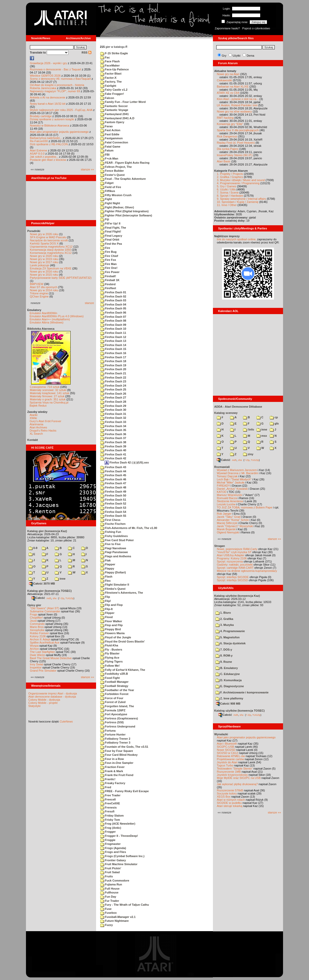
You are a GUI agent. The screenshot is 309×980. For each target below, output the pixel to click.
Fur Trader (110, 901)
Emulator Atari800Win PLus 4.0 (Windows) (57, 316)
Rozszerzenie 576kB (230, 790)
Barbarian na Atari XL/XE (233, 87)
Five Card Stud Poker (117, 540)
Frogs (33, 614)
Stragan (220, 546)
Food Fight (110, 678)
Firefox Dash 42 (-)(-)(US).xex (127, 462)
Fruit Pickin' (111, 868)
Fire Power (110, 272)
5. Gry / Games (227, 186)
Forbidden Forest (114, 694)
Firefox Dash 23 (113, 381)
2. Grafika (224, 619)
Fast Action (110, 130)
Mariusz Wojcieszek (229, 495)
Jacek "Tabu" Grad (229, 517)
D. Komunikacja (229, 680)
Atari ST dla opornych (44, 287)
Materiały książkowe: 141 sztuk (50, 393)
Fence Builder (112, 171)
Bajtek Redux (38, 406)
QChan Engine (39, 296)
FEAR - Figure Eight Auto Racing (125, 163)
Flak (105, 560)
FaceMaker (110, 65)
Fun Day (108, 897)
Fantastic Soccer (114, 106)
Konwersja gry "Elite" (230, 124)
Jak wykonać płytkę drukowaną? (237, 784)
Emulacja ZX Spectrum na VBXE (51, 268)
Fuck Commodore (115, 880)
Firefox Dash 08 (113, 321)
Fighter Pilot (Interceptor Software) (126, 215)
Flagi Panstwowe (114, 552)
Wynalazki (221, 734)
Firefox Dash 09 (113, 325)
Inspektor (36, 667)
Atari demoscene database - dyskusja (52, 697)
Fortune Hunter (113, 734)
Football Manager (114, 682)
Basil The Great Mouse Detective (51, 658)
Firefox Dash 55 (113, 516)
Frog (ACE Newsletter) (118, 824)
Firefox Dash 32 (113, 418)
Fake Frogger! (112, 94)
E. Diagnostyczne (230, 686)
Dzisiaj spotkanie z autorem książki (52, 119)
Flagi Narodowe (113, 548)
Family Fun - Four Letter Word (123, 102)
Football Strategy (114, 686)
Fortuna (108, 731)
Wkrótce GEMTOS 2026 (45, 76)
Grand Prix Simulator (43, 671)
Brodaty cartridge (41, 116)
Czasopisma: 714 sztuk (45, 387)
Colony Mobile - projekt (43, 703)
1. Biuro (223, 613)
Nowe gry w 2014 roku (44, 290)
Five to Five (110, 544)
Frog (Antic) (111, 828)
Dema (250, 56)
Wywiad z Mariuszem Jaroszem (237, 470)
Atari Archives (38, 427)
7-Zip (61, 598)
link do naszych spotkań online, (237, 239)
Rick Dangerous (227, 136)
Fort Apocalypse (114, 714)
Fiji (105, 219)
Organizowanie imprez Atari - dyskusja (53, 693)
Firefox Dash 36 (113, 434)
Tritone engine (39, 293)
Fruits (107, 876)
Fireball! (108, 276)
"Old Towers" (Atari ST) (45, 608)
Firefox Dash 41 (113, 454)
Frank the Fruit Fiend (117, 775)
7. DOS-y (224, 650)
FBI (105, 155)
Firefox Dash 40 (113, 450)
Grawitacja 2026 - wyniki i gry (48, 63)
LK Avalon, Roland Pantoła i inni (237, 105)
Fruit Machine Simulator (119, 864)
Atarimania (36, 424)
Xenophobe (37, 630)
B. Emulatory (227, 668)
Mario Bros (37, 627)
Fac (105, 57)
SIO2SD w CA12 (227, 753)
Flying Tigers (111, 661)
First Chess (110, 520)
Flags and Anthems (116, 556)
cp (274, 417)
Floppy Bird (110, 629)
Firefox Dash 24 (113, 386)
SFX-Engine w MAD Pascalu (48, 237)
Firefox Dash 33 (113, 422)
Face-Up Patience (115, 69)
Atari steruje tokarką (230, 806)
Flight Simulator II (115, 585)
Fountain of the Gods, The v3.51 (124, 747)
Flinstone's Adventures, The (122, 593)
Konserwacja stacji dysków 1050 (50, 250)
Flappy (107, 568)
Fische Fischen (113, 524)
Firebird (108, 284)
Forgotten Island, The (117, 706)
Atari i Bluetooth (227, 744)
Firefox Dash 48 (113, 487)
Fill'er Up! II (110, 223)
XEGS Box (224, 797)
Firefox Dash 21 (113, 373)
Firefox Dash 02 (113, 296)
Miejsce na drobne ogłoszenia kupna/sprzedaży (247, 571)
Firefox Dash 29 (113, 406)
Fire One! (109, 268)
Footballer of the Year (117, 690)
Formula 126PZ (113, 710)
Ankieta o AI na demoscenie (48, 97)
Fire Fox (108, 260)
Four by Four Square (117, 751)
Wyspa (34, 646)
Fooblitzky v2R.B (114, 674)
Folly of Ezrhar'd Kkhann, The (123, 670)
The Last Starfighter (42, 652)
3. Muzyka (225, 625)
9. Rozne (224, 662)
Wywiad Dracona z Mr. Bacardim (237, 473)
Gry (224, 56)
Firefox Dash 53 (113, 508)
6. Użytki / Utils (226, 189)
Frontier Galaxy (113, 860)
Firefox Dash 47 (113, 483)
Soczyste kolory (227, 793)
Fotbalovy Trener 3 (115, 743)
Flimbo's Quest (113, 589)
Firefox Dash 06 (113, 313)
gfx (274, 423)
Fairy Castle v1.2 (114, 90)
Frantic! (108, 779)
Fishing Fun (111, 532)
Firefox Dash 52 (113, 504)
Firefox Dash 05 (113, 308)
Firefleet (108, 288)
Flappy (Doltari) (113, 572)
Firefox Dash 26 (113, 394)
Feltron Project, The (116, 167)
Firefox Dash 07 (113, 317)
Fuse (106, 909)
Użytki (237, 56)
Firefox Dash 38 (113, 442)
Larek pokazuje (40, 265)
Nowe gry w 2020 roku (44, 256)
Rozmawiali (222, 467)
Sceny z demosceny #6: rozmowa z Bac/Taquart (60, 79)
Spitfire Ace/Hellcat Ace (45, 643)
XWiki (33, 418)
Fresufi (107, 811)
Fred (106, 787)
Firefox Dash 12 (113, 337)
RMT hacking (225, 118)
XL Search (36, 434)
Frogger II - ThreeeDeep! (119, 836)
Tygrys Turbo (225, 765)
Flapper (108, 564)
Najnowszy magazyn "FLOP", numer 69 (55, 91)
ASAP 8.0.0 (37, 154)
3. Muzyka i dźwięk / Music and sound (241, 180)
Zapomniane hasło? (227, 28)
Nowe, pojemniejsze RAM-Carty (237, 549)
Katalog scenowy (226, 413)
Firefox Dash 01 (113, 292)
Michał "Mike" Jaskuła (231, 482)
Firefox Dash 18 (113, 361)
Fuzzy (107, 925)
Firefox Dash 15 (113, 349)
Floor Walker (111, 621)
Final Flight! (111, 231)
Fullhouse (109, 892)
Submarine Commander (45, 611)
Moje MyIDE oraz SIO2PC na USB (239, 778)
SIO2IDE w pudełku (229, 803)
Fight (106, 199)
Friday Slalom (112, 816)
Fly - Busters (111, 650)
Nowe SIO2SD (226, 750)
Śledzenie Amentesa (230, 501)
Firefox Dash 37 (113, 438)
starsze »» (87, 169)
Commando (37, 624)
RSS (86, 52)
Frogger (108, 832)
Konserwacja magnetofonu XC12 (51, 253)
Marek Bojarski (226, 529)
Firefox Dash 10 (113, 329)
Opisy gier (34, 605)
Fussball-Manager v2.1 (118, 917)
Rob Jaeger (224, 514)
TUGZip (70, 598)
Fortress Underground (118, 726)
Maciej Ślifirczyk (227, 523)
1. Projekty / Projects (230, 174)
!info (248, 429)
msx (262, 436)
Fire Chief (109, 256)
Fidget (107, 183)
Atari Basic (224, 161)
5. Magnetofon (228, 637)
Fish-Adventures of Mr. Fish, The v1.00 (129, 528)
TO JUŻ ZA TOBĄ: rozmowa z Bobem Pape (244, 507)
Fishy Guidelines (114, 536)
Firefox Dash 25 (113, 389)
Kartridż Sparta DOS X (44, 243)
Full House (110, 889)
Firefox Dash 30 (113, 410)
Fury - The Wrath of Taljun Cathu (125, 905)
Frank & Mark (112, 771)
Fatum (107, 150)
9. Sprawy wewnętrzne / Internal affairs (241, 199)
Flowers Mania (112, 633)
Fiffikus (108, 191)
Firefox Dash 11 (113, 333)
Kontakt (33, 440)
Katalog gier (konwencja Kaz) (47, 531)
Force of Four (112, 698)
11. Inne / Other (227, 205)
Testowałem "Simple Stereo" (235, 769)
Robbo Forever (39, 633)
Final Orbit (110, 240)
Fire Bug (108, 252)
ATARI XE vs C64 (228, 93)
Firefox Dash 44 (113, 471)
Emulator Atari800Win (43, 313)
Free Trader (110, 795)
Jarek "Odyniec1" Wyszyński (235, 526)
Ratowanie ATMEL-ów (231, 756)
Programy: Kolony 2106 (232, 558)
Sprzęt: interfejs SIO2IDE (233, 577)
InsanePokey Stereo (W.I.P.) (235, 155)
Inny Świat (36, 664)
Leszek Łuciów (226, 504)
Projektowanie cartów (230, 759)
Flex (105, 581)
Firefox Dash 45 (113, 475)
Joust (33, 621)
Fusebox (108, 913)
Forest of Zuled (113, 702)
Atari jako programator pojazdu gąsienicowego (59, 132)
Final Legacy (111, 236)
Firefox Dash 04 (113, 304)
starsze (89, 303)
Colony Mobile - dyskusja (44, 700)
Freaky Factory (113, 783)
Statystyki (34, 706)
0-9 (33, 548)
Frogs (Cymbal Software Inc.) (122, 856)
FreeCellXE (110, 803)
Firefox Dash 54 (113, 512)
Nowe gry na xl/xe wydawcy (234, 111)
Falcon (107, 98)
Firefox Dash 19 (113, 365)
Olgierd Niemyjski (228, 532)
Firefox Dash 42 (113, 458)
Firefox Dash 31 (113, 414)
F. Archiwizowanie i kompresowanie (242, 692)
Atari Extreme (39, 150)
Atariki (34, 415)
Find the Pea (111, 244)
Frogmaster (110, 844)
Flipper (107, 613)
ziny (248, 454)
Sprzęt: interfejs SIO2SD (232, 580)
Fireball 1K (110, 280)
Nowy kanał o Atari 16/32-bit (48, 104)
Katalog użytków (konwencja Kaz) (237, 596)
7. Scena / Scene (228, 193)
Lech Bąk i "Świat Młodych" (234, 479)
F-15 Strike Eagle (114, 53)
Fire (105, 248)
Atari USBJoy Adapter (231, 555)
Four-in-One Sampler (117, 763)
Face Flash (110, 61)
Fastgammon (112, 138)
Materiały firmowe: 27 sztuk (47, 396)
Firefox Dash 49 (113, 492)
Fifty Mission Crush (116, 195)
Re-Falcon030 (39, 141)
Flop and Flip (112, 625)
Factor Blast (111, 74)
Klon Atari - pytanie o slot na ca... (238, 99)
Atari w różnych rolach (231, 800)
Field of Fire (111, 187)
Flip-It (106, 609)
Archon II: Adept (40, 639)
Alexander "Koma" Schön (233, 520)
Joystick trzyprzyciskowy (232, 775)
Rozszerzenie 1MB (229, 772)
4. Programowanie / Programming (238, 183)
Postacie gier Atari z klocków (48, 160)
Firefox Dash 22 (113, 378)
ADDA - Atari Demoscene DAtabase (238, 407)
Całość (38, 598)
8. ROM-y (224, 655)
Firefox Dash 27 (113, 398)
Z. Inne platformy (229, 698)
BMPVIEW (37, 284)
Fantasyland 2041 (115, 114)
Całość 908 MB (228, 704)
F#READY (223, 486)
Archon (34, 649)
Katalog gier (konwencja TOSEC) (49, 591)
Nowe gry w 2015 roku (44, 275)
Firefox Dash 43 (113, 467)
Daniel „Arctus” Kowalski (232, 489)
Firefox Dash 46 (113, 479)
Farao (106, 126)
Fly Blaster (110, 653)
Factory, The (111, 82)
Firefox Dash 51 (113, 500)
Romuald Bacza (227, 498)
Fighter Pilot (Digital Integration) (124, 211)
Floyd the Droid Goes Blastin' (123, 641)
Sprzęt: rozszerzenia (230, 561)
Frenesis (108, 807)
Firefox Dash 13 (113, 341)
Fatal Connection (114, 142)
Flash (106, 577)
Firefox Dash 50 (113, 495)
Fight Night (110, 203)
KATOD (222, 492)
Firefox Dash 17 (113, 357)
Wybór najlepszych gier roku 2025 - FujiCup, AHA (61, 110)
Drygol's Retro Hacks (43, 431)
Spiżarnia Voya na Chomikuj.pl (49, 402)
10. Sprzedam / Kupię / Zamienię (238, 202)
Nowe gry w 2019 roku (44, 259)
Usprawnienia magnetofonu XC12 (51, 247)
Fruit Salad (110, 872)
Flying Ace (110, 658)
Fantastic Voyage (114, 110)
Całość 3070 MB (42, 584)
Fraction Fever (112, 767)
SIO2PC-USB (226, 747)
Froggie (108, 840)
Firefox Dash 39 (113, 446)
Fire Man (108, 264)
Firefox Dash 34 (113, 426)
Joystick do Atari (227, 762)
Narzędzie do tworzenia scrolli (49, 240)
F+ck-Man (109, 158)
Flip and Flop (112, 605)
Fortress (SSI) (112, 722)
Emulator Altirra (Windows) (46, 322)
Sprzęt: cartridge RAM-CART (235, 568)
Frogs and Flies (113, 852)
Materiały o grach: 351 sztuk (48, 399)
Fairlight (108, 86)
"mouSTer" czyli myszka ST (234, 552)
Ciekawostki (224, 80)
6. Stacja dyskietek (231, 643)
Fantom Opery (112, 122)
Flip (105, 597)
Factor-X (108, 78)
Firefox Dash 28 (113, 402)
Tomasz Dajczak (227, 476)
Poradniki (34, 231)
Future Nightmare (115, 921)
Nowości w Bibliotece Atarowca (50, 125)
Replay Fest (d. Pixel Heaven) (236, 143)
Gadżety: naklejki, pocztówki (235, 565)
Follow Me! (110, 666)
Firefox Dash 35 (113, 430)
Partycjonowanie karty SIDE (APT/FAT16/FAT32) (61, 278)
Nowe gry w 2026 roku (44, 234)
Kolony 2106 (38, 636)
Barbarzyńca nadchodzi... (46, 138)
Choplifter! (36, 618)
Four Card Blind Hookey (119, 755)
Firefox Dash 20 (113, 369)
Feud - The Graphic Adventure (123, 179)
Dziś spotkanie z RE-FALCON (49, 144)
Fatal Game (110, 147)
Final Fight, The (113, 228)
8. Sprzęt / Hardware (230, 196)
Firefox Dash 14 (113, 345)
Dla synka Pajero (228, 149)
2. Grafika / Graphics (230, 177)
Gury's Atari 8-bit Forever (45, 421)
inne (60, 579)
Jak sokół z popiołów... (44, 157)
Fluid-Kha (109, 645)
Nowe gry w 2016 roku (44, 272)
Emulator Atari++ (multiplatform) (50, 319)
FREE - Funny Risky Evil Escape (125, 791)
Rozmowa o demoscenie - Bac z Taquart (55, 69)
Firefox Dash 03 (113, 300)
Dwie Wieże (37, 655)
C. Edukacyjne (228, 674)
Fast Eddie (110, 134)
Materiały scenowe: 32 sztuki (48, 390)
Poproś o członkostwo (256, 28)
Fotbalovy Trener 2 (115, 739)
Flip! (106, 601)
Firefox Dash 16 (113, 353)
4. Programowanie (230, 631)
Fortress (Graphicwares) (119, 718)
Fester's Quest (112, 175)
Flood (106, 617)
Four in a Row (112, 759)
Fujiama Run (111, 884)
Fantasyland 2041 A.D (117, 118)
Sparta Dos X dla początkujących (238, 130)
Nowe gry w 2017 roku (44, 262)
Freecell (108, 799)
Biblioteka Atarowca (41, 329)
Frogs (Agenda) (113, 848)
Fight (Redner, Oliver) (117, 207)
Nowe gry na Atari (228, 74)
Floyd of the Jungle (116, 637)
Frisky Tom (110, 820)
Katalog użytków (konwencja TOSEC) (239, 711)
